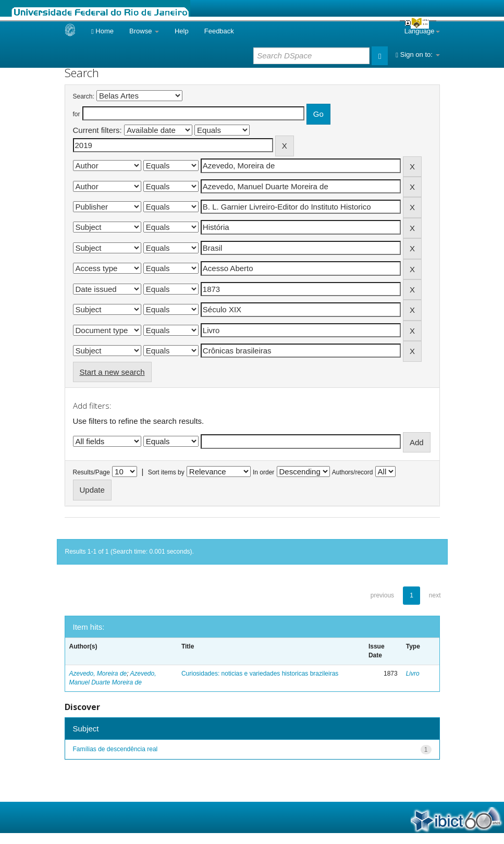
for (77, 114)
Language (422, 31)
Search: (84, 96)
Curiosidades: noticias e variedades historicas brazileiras (260, 674)
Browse (144, 31)
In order (263, 472)
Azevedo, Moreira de (98, 674)
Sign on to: (417, 54)
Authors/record (353, 472)
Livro (413, 674)
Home (102, 31)
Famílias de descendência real (115, 749)
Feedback (219, 31)
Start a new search (112, 372)
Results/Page (91, 472)
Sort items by (166, 472)
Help (182, 31)
